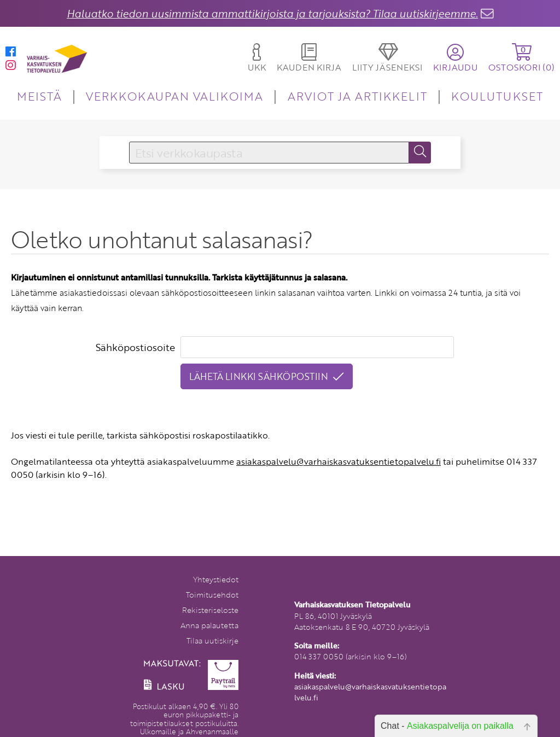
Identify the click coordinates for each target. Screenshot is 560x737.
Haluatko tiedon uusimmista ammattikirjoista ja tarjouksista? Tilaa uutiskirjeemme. (272, 13)
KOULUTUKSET (497, 96)
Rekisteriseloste (210, 610)
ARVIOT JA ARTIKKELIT (357, 96)
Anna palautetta (209, 625)
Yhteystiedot (216, 579)
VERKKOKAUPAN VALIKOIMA (174, 96)
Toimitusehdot (212, 595)
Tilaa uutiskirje (212, 641)
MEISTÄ (39, 96)
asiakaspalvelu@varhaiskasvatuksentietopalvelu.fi (339, 461)
